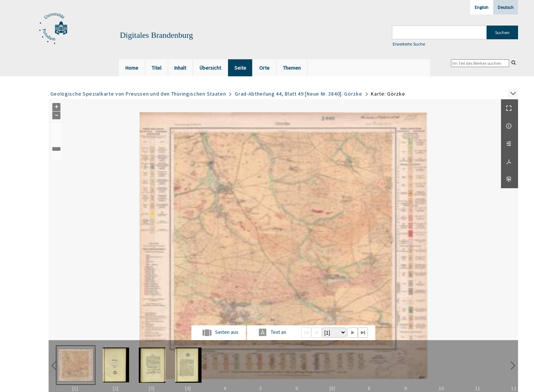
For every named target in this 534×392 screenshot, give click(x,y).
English (482, 7)
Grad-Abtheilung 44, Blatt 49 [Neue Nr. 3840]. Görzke (298, 94)
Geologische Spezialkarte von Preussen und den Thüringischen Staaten (138, 94)
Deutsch (506, 7)
